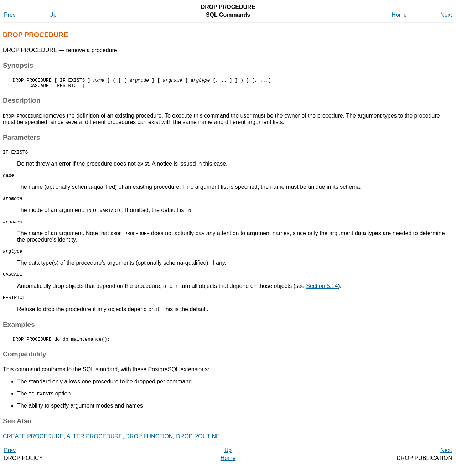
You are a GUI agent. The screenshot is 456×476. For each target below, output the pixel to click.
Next (446, 15)
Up (53, 15)
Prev (10, 15)
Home (399, 15)
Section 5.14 (322, 294)
